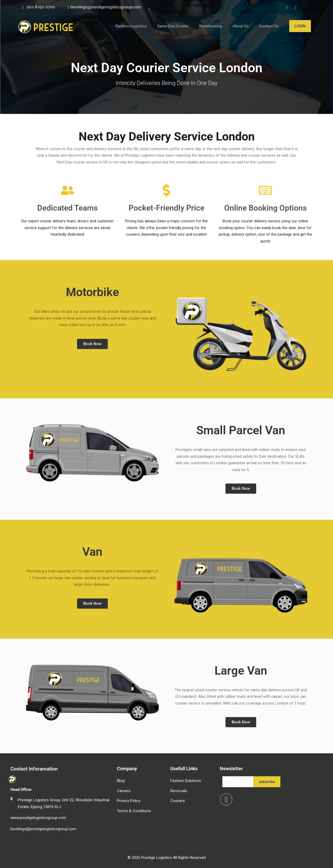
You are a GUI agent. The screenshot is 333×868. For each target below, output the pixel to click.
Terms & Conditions (134, 811)
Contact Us (271, 26)
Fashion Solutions (186, 781)
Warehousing (217, 26)
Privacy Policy (129, 801)
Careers (124, 791)
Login (300, 26)
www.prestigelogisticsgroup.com (38, 818)
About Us (245, 26)
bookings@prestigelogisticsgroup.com (106, 7)
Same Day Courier (182, 26)
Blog (121, 781)
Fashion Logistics (142, 26)
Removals (179, 791)
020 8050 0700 (41, 7)
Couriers (178, 801)
